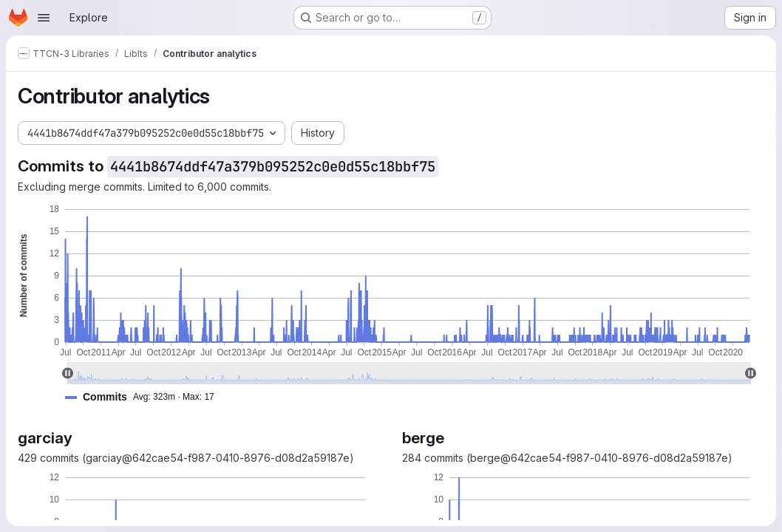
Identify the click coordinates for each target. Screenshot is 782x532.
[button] (146, 397)
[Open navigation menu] (44, 18)
